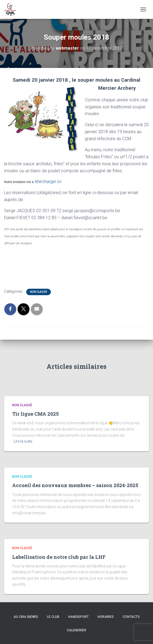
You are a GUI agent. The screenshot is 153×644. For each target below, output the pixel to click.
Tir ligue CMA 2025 (35, 414)
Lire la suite (23, 441)
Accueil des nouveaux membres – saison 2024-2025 (75, 485)
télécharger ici (47, 182)
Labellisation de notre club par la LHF (59, 557)
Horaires (106, 617)
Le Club (53, 617)
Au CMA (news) (26, 617)
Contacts (131, 617)
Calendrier (76, 630)
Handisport (78, 617)
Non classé (39, 292)
